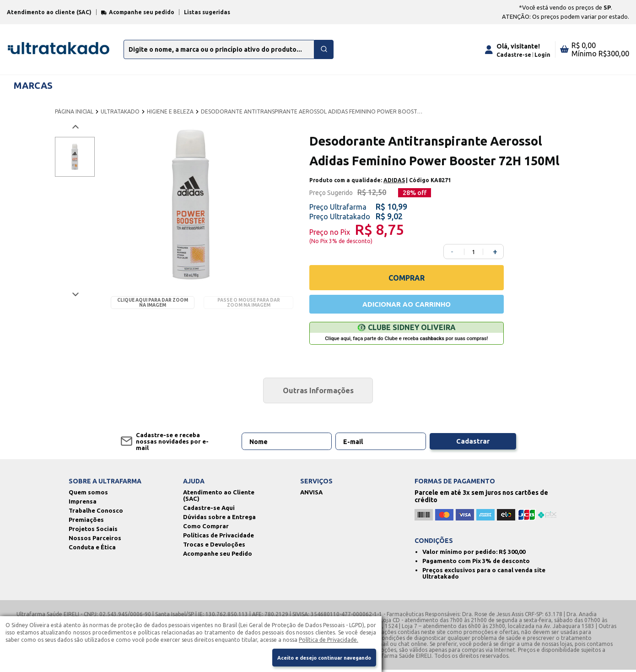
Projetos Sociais (93, 531)
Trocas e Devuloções (214, 547)
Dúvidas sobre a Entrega (219, 519)
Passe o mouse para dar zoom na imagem (249, 303)
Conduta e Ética (92, 549)
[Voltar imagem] (75, 127)
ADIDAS (394, 180)
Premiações (86, 522)
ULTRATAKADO (120, 111)
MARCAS (33, 85)
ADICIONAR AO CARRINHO (406, 305)
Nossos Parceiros (95, 540)
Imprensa (83, 504)
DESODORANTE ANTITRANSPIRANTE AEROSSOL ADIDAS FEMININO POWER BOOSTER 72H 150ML (313, 111)
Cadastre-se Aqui (209, 510)
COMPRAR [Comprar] (407, 278)
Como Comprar (206, 528)
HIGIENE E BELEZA (170, 111)
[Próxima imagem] (75, 294)
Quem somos (88, 494)
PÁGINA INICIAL (74, 111)
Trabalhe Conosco (96, 513)
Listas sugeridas (207, 12)
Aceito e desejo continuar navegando (317, 657)
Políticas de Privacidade (218, 537)
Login (542, 55)
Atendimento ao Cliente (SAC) (219, 498)
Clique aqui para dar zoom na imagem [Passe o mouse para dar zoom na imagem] (153, 303)
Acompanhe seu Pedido (218, 556)
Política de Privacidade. (329, 638)
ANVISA (311, 494)
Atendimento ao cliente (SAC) (49, 12)
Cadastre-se (514, 55)
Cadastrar (473, 444)
